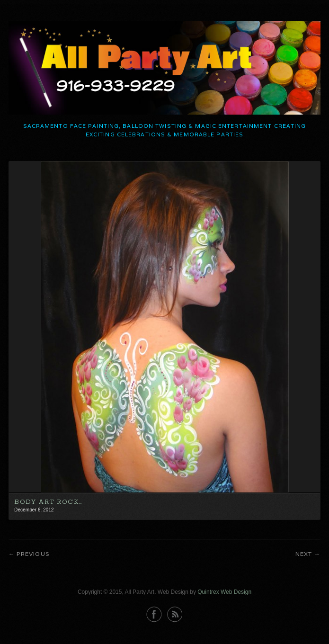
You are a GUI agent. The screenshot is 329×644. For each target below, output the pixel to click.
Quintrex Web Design (224, 592)
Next (304, 554)
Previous (33, 554)
